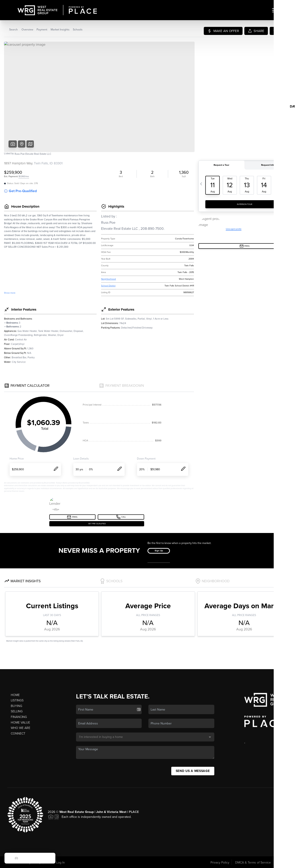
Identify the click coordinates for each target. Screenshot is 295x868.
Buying (16, 706)
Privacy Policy (220, 863)
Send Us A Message (193, 771)
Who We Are (21, 728)
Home (15, 695)
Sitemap (282, 863)
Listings (17, 700)
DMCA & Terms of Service (253, 863)
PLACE (134, 812)
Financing (19, 717)
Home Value (20, 723)
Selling (17, 711)
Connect (18, 734)
